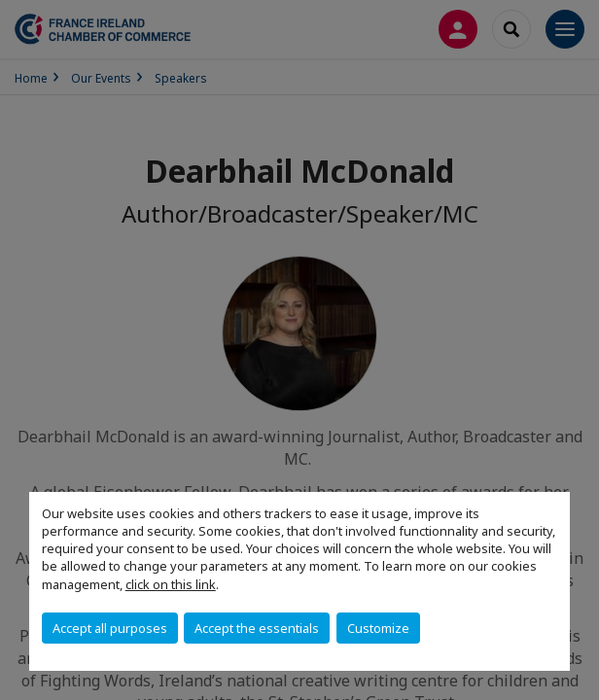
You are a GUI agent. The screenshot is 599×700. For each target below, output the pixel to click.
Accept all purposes (110, 628)
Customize (378, 628)
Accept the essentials (257, 628)
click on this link (171, 584)
